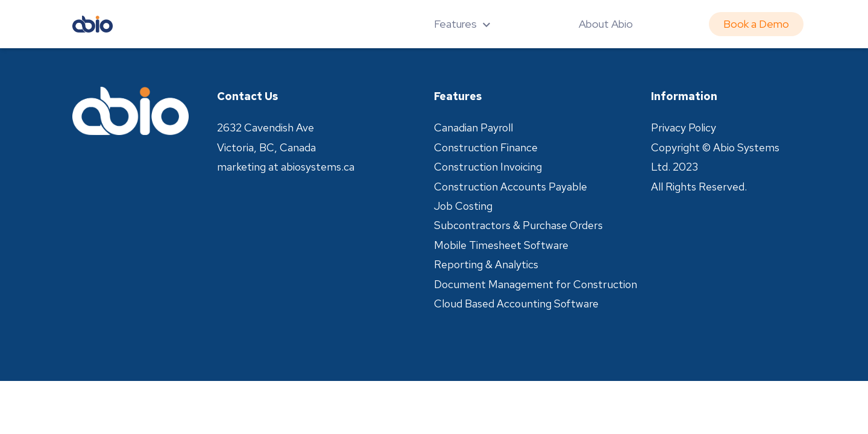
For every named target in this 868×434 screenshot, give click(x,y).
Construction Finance (486, 147)
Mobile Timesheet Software (501, 245)
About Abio (606, 24)
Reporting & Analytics (486, 264)
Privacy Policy (684, 127)
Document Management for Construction (536, 284)
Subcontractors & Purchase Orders (518, 225)
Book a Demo (756, 24)
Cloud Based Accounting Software (516, 303)
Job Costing (463, 206)
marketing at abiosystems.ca (286, 167)
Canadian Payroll (473, 127)
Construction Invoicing (488, 167)
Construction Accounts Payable (511, 187)
